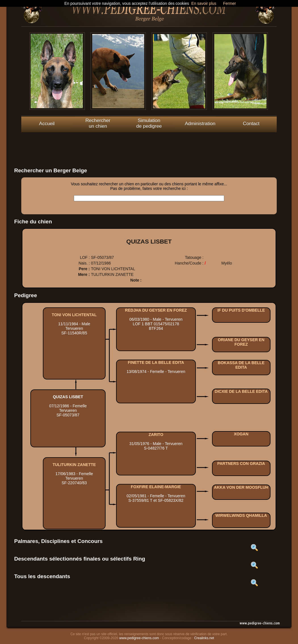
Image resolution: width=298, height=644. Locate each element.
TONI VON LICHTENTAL (74, 315)
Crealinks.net (204, 638)
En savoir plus (204, 3)
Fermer (229, 3)
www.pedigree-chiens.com (139, 638)
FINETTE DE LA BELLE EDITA (156, 362)
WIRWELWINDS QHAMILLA (241, 515)
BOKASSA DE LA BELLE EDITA (241, 365)
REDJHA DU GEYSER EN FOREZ (156, 310)
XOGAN (241, 434)
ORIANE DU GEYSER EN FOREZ (241, 342)
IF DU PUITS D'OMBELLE (241, 310)
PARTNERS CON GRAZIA (241, 463)
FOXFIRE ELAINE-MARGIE (156, 487)
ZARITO (156, 435)
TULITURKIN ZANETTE (74, 465)
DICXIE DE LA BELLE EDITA (241, 391)
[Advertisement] (149, 145)
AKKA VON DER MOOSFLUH (241, 487)
